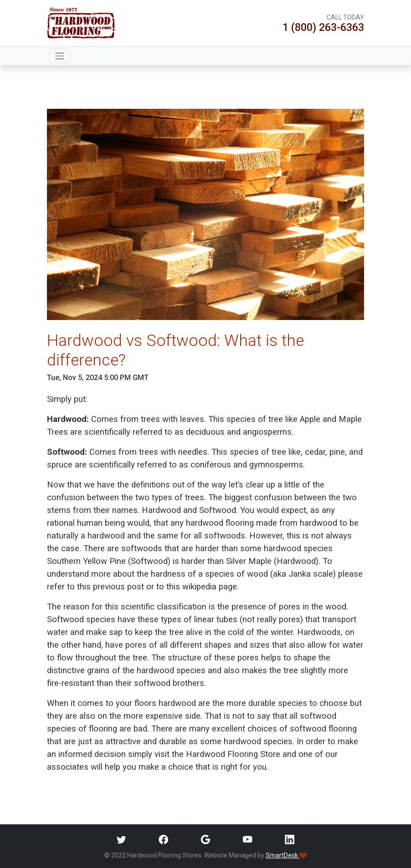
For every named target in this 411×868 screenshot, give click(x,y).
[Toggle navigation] (60, 56)
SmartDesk (286, 855)
